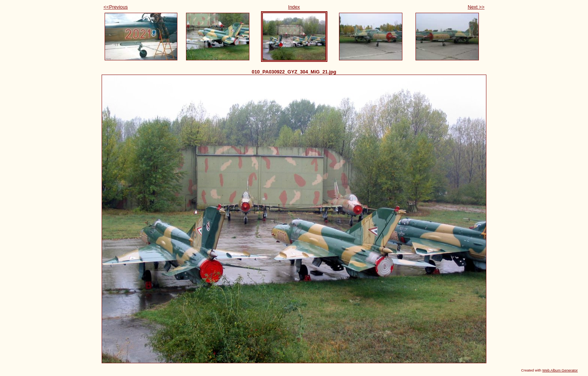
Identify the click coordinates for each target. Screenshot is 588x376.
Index (294, 7)
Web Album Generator (560, 370)
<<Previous (116, 7)
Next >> (476, 7)
